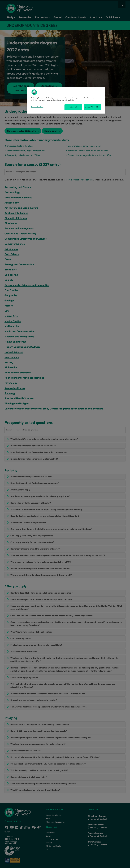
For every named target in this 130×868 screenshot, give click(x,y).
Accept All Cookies (92, 107)
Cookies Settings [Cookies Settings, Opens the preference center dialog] (37, 107)
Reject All (73, 107)
